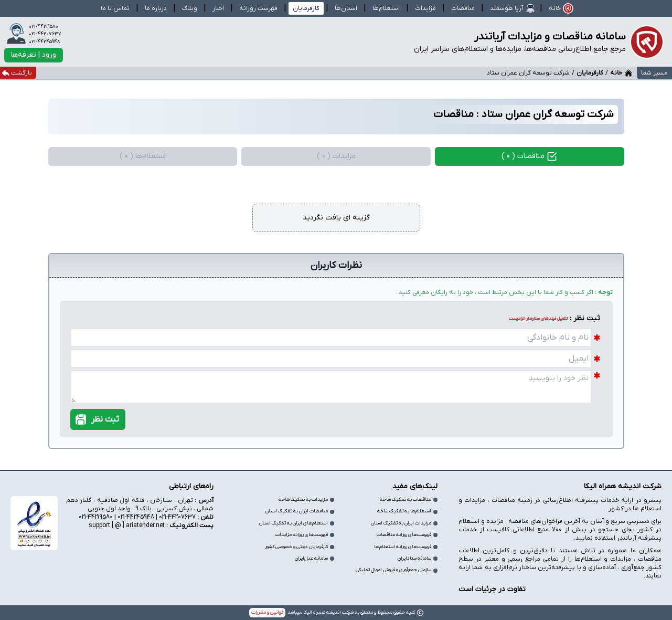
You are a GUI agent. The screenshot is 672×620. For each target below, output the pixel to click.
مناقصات (463, 8)
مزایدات (425, 8)
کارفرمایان (590, 73)
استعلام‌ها (386, 8)
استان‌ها (346, 8)
